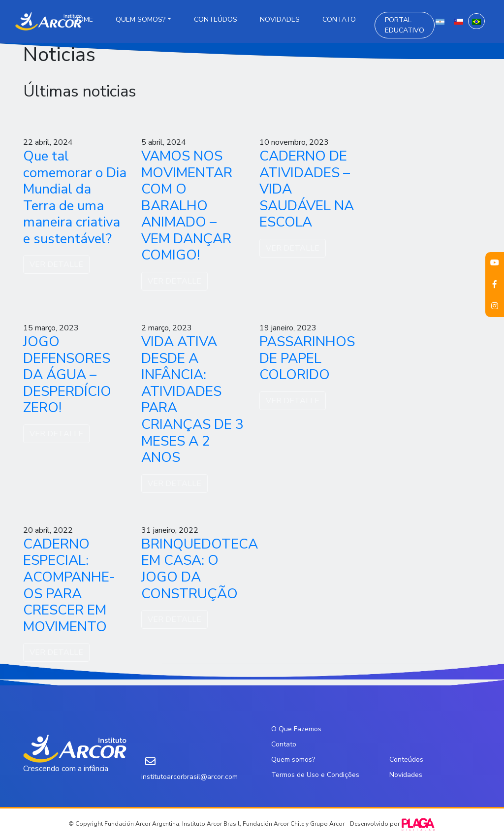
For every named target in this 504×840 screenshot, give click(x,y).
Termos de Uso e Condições (315, 775)
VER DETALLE (56, 264)
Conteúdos (216, 19)
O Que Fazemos (296, 729)
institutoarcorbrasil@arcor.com (189, 777)
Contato (339, 19)
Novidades (280, 19)
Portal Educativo (405, 25)
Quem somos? (141, 19)
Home (83, 19)
